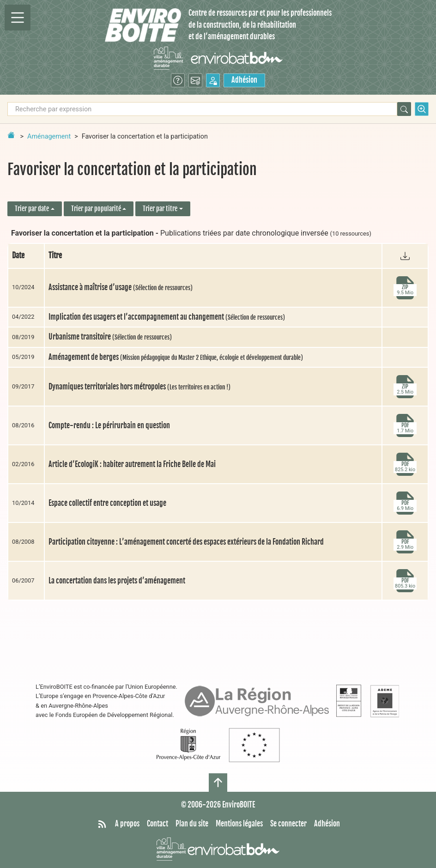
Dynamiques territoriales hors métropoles (139, 387)
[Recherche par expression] (202, 109)
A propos (127, 824)
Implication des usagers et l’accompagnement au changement (167, 317)
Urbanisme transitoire (110, 337)
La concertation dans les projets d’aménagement (117, 581)
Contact (157, 824)
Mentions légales (239, 824)
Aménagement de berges (176, 357)
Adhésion (244, 80)
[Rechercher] (404, 109)
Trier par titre (160, 209)
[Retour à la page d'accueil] (11, 135)
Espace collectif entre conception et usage (107, 503)
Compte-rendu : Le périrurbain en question (109, 425)
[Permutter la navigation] (18, 18)
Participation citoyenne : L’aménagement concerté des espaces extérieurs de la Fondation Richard (186, 542)
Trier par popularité (96, 209)
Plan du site (192, 824)
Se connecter (288, 824)
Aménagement (49, 137)
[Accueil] (143, 25)
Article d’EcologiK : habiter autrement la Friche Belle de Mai (132, 464)
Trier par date (32, 209)
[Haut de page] (218, 783)
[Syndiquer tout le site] (102, 824)
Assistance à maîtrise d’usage (121, 287)
